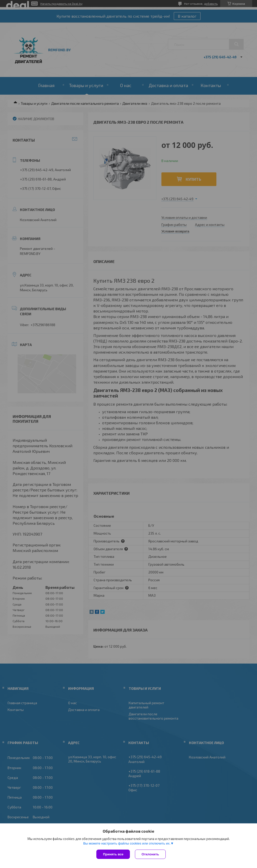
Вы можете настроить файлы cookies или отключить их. (127, 843)
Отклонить (150, 854)
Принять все (113, 854)
